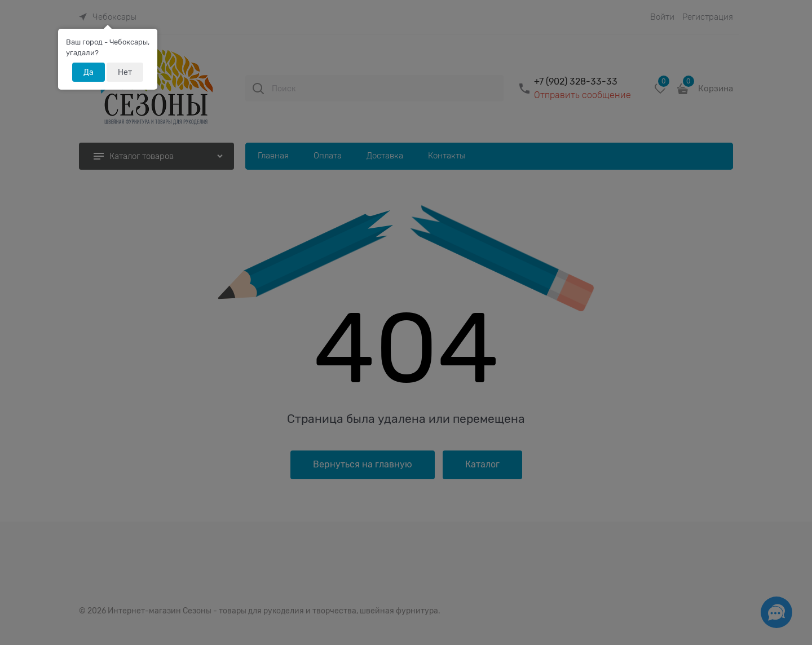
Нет (125, 72)
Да (89, 72)
